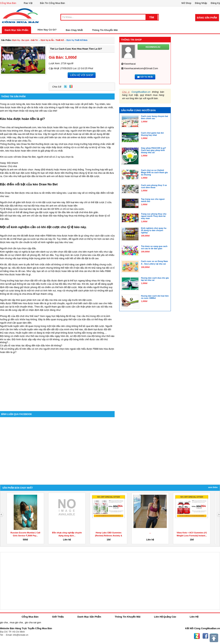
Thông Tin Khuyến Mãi (105, 30)
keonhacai (130, 64)
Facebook (205, 636)
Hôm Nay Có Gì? (47, 30)
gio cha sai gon (33, 622)
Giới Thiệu (58, 617)
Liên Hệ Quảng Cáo (165, 617)
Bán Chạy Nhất (74, 30)
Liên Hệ (194, 617)
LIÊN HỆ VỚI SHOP (82, 75)
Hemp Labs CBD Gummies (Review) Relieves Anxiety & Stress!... (109, 536)
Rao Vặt (28, 3)
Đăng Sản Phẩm (207, 18)
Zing (71, 86)
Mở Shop (186, 3)
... (150, 533)
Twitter (65, 86)
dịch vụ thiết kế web (77, 40)
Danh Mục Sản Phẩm (16, 30)
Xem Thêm (213, 487)
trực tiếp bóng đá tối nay (64, 316)
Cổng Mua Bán (8, 3)
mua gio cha (16, 622)
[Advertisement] (57, 380)
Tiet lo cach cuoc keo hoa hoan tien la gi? (76, 49)
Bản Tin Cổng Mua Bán (52, 3)
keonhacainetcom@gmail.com (141, 68)
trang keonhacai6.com (25, 127)
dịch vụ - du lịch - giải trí (25, 40)
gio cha (4, 622)
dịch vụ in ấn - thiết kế (52, 40)
